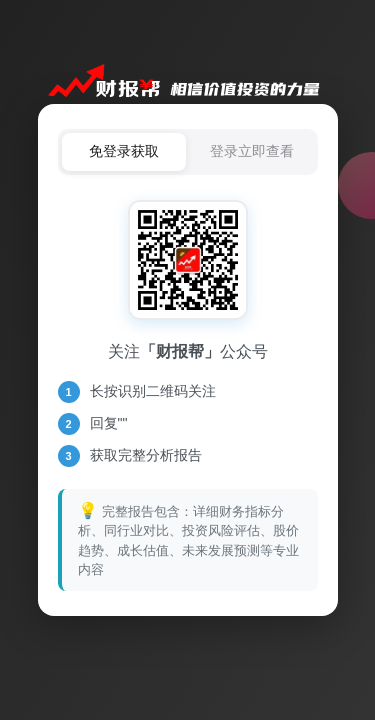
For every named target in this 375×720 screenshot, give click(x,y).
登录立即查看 (252, 151)
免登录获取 (124, 151)
